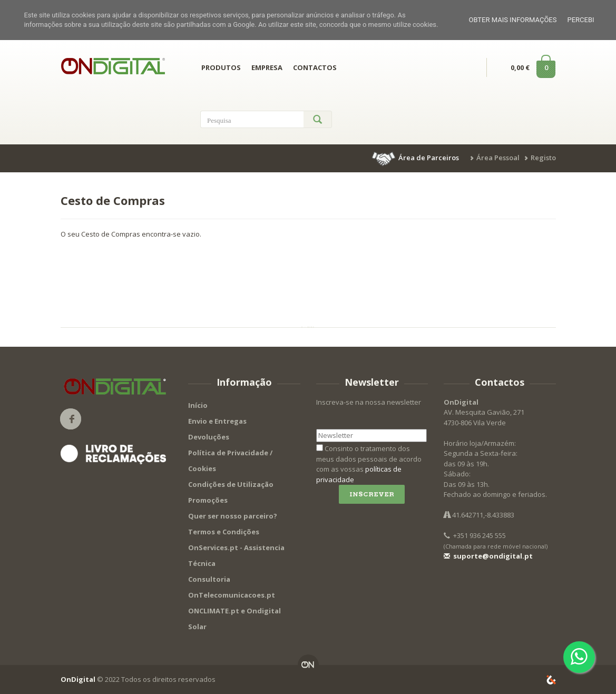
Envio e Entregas (217, 421)
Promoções (208, 500)
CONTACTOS (315, 67)
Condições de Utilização (231, 484)
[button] (416, 158)
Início (198, 405)
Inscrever (372, 494)
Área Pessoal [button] (498, 158)
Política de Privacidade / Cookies (230, 461)
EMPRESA (267, 67)
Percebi (580, 20)
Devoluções (209, 437)
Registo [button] (543, 158)
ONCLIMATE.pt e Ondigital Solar (234, 619)
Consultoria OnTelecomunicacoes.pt (232, 587)
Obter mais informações (512, 20)
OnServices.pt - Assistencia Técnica (236, 555)
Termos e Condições (224, 532)
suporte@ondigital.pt (488, 556)
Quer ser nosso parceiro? (233, 516)
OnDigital (78, 679)
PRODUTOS (221, 67)
